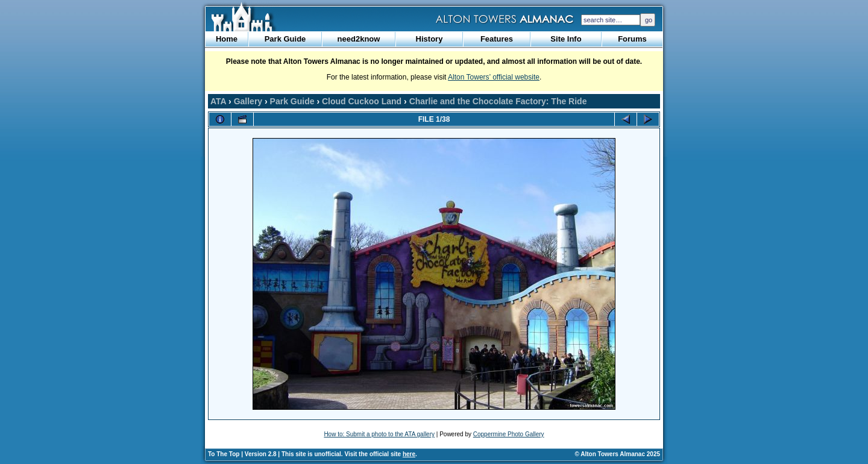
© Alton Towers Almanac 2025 (618, 454)
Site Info (566, 39)
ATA (218, 101)
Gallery (248, 101)
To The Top (224, 454)
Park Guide (285, 39)
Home (227, 39)
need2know (359, 39)
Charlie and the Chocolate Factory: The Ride (498, 101)
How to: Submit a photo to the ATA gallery (379, 434)
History (429, 39)
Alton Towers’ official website (494, 77)
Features (497, 39)
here (409, 454)
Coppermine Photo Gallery (509, 434)
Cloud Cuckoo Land (362, 101)
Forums (632, 39)
